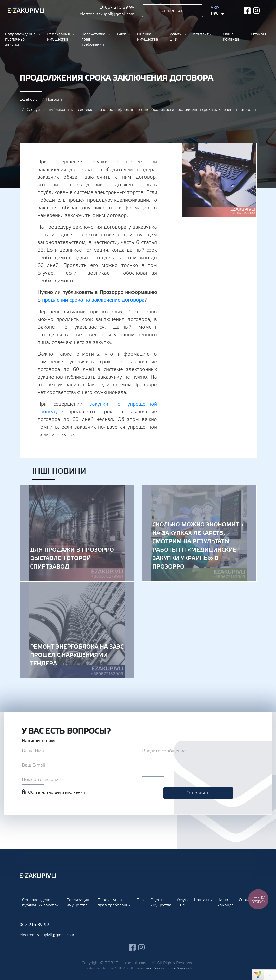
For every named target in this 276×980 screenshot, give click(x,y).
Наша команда (231, 37)
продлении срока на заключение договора (93, 300)
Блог (121, 34)
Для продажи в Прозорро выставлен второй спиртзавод (77, 533)
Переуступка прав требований (93, 39)
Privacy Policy (152, 968)
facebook (247, 11)
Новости (54, 99)
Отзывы (258, 34)
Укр (215, 8)
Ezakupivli (26, 11)
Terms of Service (176, 968)
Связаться (172, 11)
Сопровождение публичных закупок (20, 39)
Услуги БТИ (176, 37)
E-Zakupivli (29, 99)
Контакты (202, 34)
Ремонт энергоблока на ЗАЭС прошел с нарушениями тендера (77, 630)
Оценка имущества (148, 37)
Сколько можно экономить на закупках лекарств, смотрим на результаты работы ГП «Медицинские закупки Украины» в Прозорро (199, 533)
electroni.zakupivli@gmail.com (107, 14)
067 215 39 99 (120, 7)
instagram (257, 11)
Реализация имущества (58, 37)
